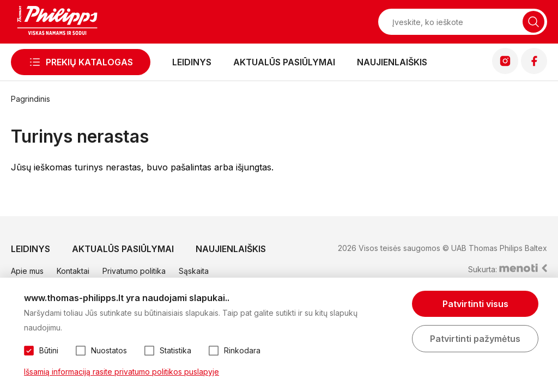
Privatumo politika (134, 271)
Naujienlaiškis (392, 62)
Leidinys (192, 62)
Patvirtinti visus (475, 304)
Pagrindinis (31, 99)
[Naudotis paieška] (533, 22)
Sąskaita (194, 271)
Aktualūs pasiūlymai (284, 62)
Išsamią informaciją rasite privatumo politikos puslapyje (122, 372)
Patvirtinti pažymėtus (475, 339)
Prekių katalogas (89, 62)
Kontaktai (73, 271)
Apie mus (27, 271)
